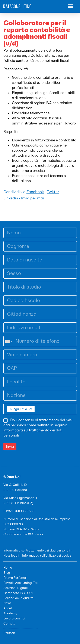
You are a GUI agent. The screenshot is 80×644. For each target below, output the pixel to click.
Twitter (53, 192)
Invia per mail (33, 198)
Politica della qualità (18, 598)
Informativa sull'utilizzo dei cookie (47, 555)
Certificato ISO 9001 (18, 593)
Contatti (9, 623)
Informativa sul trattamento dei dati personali (37, 550)
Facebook (35, 192)
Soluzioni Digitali (16, 588)
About (8, 608)
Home (8, 567)
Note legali (11, 555)
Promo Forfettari (15, 578)
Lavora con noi (14, 618)
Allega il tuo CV (21, 409)
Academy (10, 613)
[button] (71, 7)
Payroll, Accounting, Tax (21, 583)
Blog (7, 573)
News (7, 603)
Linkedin (11, 198)
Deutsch (9, 633)
